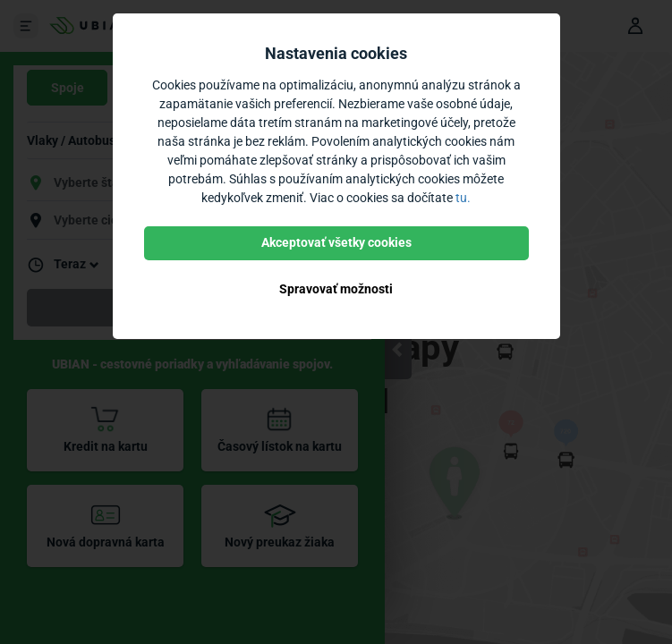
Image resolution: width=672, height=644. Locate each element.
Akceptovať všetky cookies (336, 242)
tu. (463, 198)
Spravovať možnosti (336, 289)
